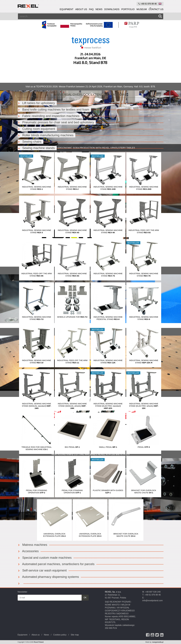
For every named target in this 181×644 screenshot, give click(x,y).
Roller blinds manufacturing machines (46, 135)
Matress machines (32, 545)
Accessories (28, 551)
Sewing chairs (30, 142)
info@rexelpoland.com (153, 601)
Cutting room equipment (36, 129)
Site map (75, 635)
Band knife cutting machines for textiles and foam (53, 110)
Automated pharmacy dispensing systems (48, 577)
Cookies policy (60, 635)
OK (85, 598)
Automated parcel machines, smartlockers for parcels (56, 564)
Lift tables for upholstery (36, 103)
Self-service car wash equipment (42, 570)
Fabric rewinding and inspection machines (49, 116)
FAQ (91, 9)
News (99, 9)
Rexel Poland (39, 642)
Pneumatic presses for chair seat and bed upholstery (56, 122)
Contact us (156, 9)
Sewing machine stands (36, 148)
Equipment (67, 9)
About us (81, 9)
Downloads (112, 9)
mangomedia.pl (158, 642)
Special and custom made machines (45, 558)
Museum (142, 9)
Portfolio (128, 9)
